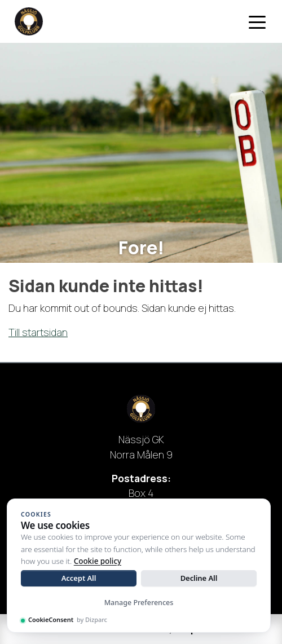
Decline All (199, 578)
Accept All (79, 578)
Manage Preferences (139, 603)
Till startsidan (38, 332)
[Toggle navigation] (257, 21)
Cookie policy (98, 561)
